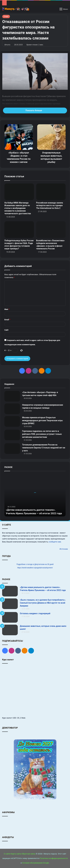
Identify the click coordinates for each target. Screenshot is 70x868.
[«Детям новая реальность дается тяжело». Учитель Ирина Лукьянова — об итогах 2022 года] (10, 591)
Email (7, 320)
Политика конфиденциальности (54, 858)
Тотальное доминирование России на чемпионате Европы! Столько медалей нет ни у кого (44, 448)
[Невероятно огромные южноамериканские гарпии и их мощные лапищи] (12, 409)
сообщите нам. (55, 542)
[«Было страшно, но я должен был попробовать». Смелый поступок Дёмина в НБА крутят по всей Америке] (10, 604)
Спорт (6, 16)
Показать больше (35, 110)
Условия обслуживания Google (35, 863)
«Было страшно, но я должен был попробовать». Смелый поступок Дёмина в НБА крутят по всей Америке (43, 603)
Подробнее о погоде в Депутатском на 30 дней (35, 564)
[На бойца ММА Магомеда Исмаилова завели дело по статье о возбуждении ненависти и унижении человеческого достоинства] (19, 192)
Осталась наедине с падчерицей (35, 613)
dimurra (7, 45)
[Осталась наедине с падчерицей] (10, 617)
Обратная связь (29, 854)
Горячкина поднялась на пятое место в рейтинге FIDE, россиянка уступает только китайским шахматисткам (42, 434)
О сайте (7, 854)
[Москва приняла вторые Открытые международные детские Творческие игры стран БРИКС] (12, 421)
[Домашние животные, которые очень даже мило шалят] (10, 630)
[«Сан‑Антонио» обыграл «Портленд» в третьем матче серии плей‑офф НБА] (12, 396)
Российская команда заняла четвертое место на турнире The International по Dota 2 (50, 205)
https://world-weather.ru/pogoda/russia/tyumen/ (35, 568)
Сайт (6, 330)
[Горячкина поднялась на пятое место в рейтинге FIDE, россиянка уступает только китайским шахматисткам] (12, 435)
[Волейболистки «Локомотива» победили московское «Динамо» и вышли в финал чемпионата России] (51, 230)
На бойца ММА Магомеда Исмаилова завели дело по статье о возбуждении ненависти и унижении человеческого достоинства (18, 208)
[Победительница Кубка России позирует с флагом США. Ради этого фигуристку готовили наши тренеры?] (19, 230)
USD (14, 718)
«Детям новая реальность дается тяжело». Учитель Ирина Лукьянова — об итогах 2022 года (32, 510)
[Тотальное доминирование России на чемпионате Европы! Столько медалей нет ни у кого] (12, 449)
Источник (64, 549)
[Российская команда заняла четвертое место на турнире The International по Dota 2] (51, 192)
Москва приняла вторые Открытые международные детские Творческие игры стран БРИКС (42, 420)
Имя (7, 309)
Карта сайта (16, 854)
